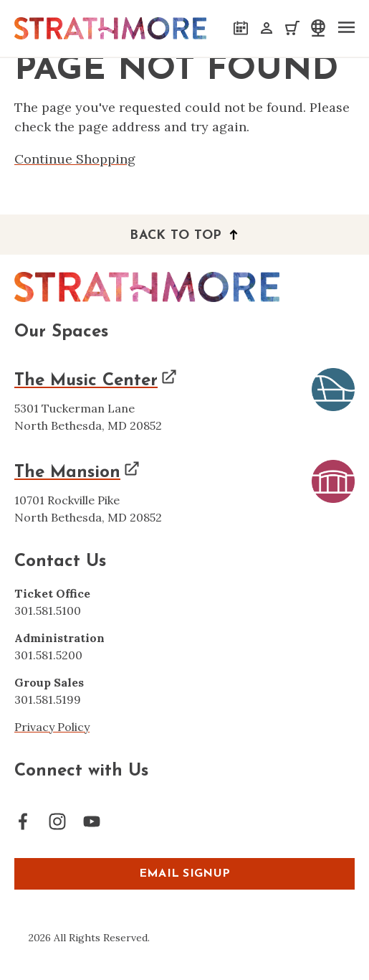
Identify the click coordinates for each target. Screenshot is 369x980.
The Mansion (67, 473)
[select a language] (317, 28)
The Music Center (86, 381)
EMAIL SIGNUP (185, 874)
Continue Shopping (75, 159)
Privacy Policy (52, 727)
